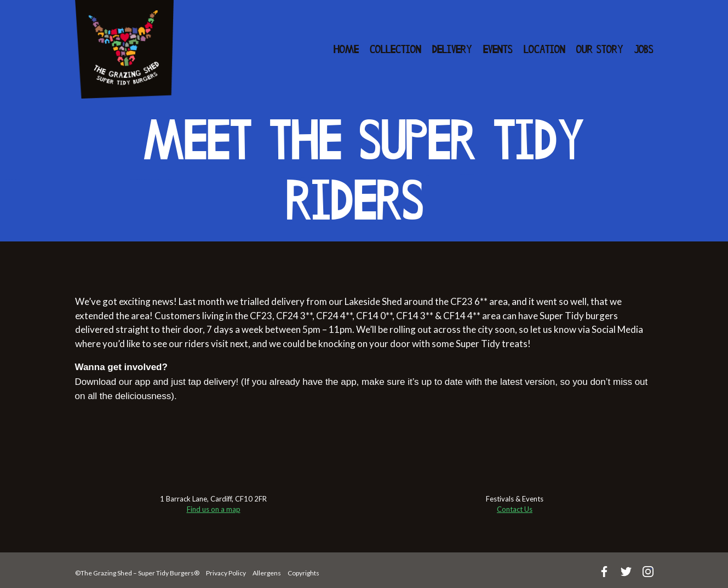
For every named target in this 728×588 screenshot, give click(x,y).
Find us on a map (214, 509)
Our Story (600, 50)
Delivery (452, 50)
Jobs (644, 50)
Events (498, 50)
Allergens (267, 573)
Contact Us (515, 509)
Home (346, 50)
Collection (395, 50)
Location (544, 50)
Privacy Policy (226, 573)
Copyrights (303, 573)
